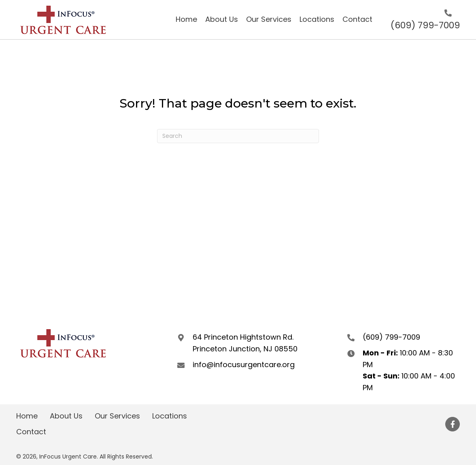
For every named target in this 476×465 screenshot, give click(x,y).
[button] (453, 424)
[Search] (238, 136)
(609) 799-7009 (425, 25)
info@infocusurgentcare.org (244, 365)
